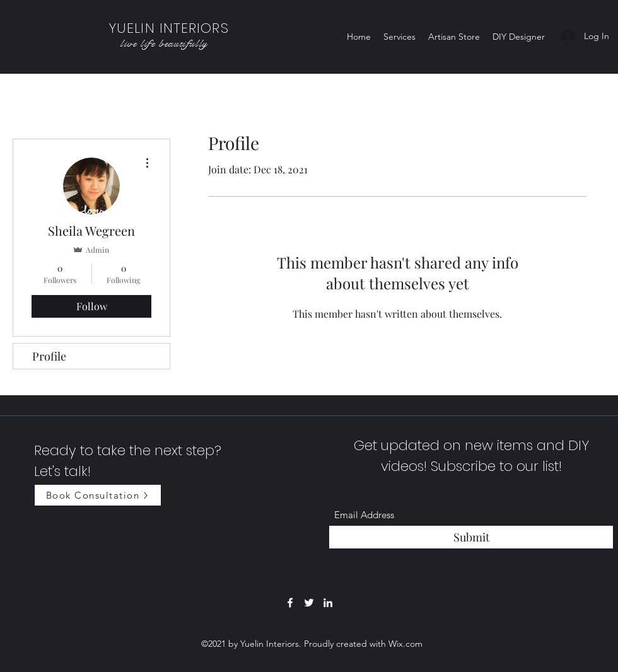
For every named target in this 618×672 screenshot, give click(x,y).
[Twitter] (309, 603)
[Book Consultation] (98, 495)
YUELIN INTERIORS (169, 28)
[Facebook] (290, 603)
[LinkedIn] (328, 603)
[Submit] (471, 537)
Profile (49, 356)
